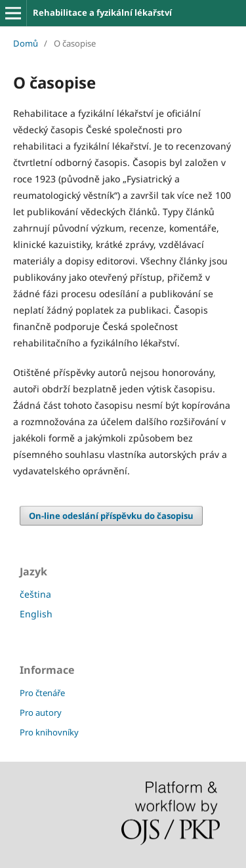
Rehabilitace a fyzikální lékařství (102, 12)
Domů (26, 43)
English (36, 614)
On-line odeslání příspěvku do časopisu (111, 516)
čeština (35, 594)
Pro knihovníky (49, 732)
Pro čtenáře (42, 693)
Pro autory (41, 713)
